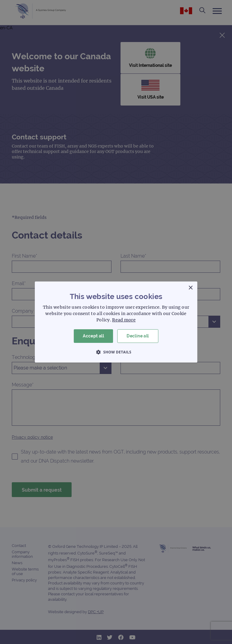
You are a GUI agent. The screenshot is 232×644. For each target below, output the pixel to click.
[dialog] (116, 322)
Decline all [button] (138, 336)
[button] (116, 352)
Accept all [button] (93, 336)
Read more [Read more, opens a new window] (124, 320)
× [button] (190, 288)
